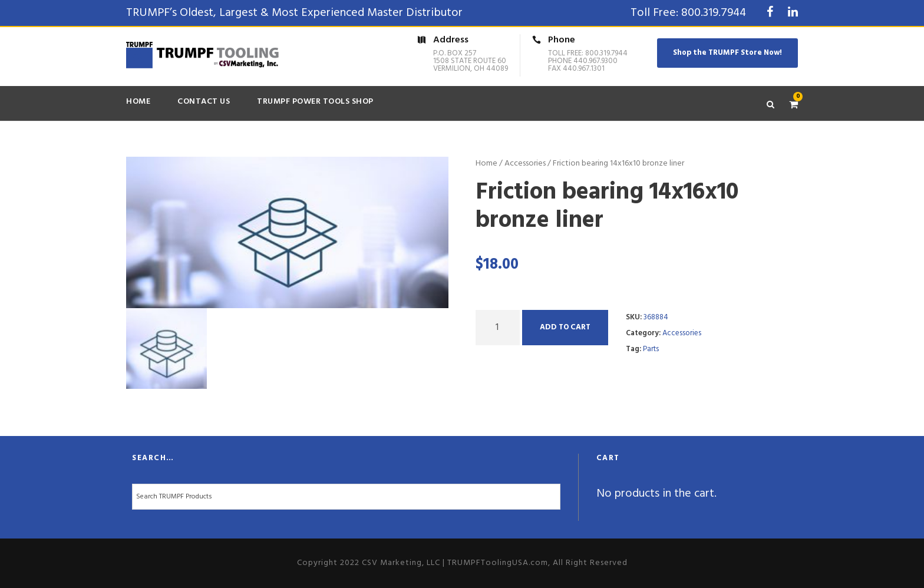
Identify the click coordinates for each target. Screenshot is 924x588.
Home (138, 102)
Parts (651, 349)
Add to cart (565, 327)
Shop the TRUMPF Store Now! (727, 53)
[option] (288, 233)
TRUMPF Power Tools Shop (315, 102)
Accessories (525, 163)
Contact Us (204, 102)
